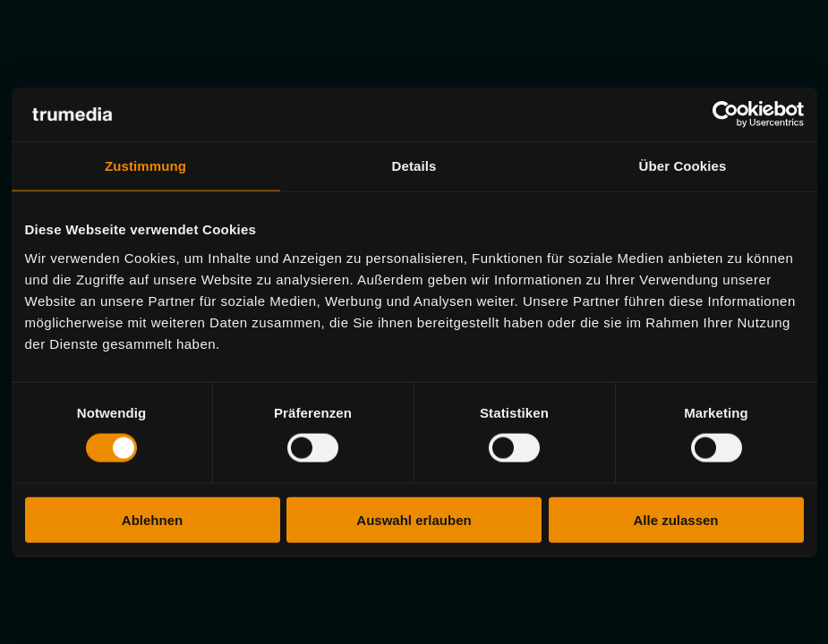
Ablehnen (152, 519)
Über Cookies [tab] (683, 166)
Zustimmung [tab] (145, 166)
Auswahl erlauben (414, 519)
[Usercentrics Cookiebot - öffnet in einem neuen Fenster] (726, 114)
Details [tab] (414, 166)
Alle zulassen (675, 519)
